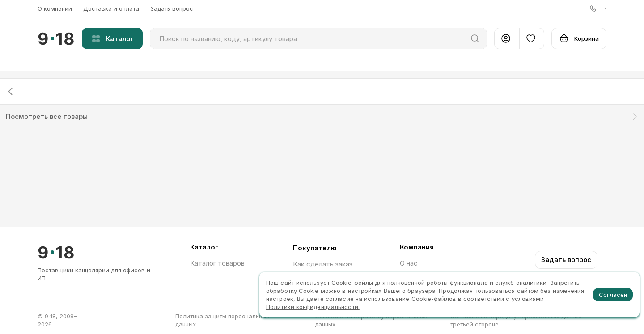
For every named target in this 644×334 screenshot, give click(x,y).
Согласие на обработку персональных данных (371, 320)
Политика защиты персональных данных (222, 320)
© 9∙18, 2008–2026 (57, 320)
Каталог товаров (217, 263)
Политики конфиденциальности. (313, 307)
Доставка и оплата (111, 8)
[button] (598, 8)
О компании (55, 8)
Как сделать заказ (323, 264)
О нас (409, 263)
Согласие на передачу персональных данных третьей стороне (516, 320)
